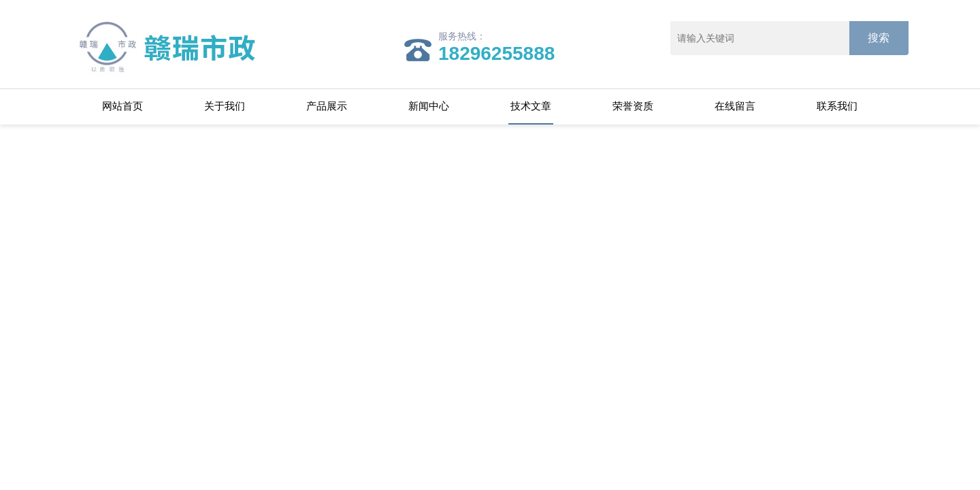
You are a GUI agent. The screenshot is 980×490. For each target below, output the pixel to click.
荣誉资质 (633, 106)
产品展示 (327, 106)
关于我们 (225, 106)
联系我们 (837, 106)
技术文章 (531, 106)
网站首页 (122, 106)
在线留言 (735, 106)
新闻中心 (429, 106)
